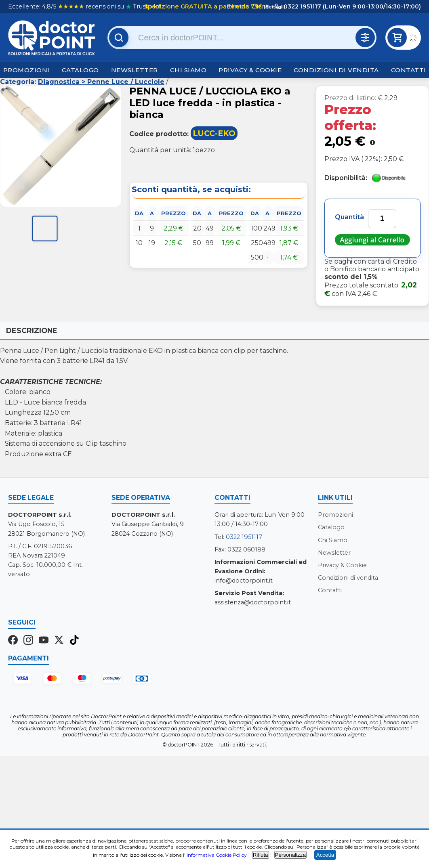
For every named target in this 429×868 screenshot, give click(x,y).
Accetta (325, 855)
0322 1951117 (244, 537)
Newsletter (135, 70)
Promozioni (26, 70)
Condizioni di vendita (336, 70)
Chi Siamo (188, 70)
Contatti (409, 70)
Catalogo (80, 70)
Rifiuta (261, 855)
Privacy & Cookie (250, 70)
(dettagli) (274, 7)
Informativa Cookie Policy (217, 855)
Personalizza (290, 855)
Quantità (349, 217)
